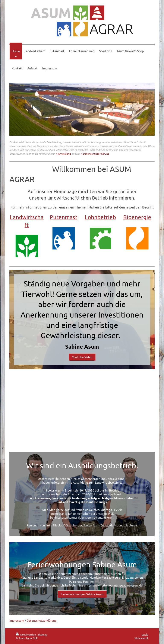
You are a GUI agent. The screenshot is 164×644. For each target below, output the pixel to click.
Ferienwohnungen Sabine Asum (82, 594)
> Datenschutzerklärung (95, 154)
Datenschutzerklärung (42, 620)
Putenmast (64, 217)
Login (145, 634)
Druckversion (26, 634)
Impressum (17, 620)
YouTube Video (82, 357)
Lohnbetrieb (100, 217)
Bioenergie (137, 217)
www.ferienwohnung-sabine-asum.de (118, 585)
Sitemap (42, 634)
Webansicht (141, 638)
